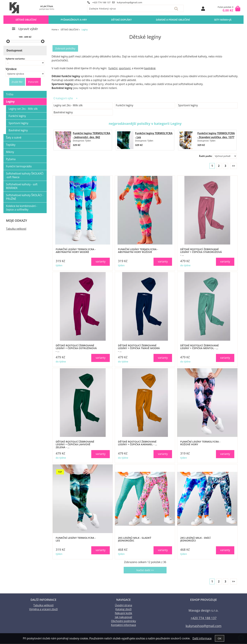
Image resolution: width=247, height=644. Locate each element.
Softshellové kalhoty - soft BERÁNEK (22, 186)
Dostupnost (14, 50)
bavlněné (150, 68)
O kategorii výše (63, 99)
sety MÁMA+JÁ (223, 20)
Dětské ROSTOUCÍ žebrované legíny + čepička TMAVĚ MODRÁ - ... (139, 348)
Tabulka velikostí (16, 229)
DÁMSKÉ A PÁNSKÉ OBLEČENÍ (173, 20)
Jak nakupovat (123, 618)
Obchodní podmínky (123, 621)
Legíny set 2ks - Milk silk (68, 106)
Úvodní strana (123, 606)
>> (234, 166)
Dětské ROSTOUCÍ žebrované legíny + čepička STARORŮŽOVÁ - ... (201, 252)
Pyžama (11, 159)
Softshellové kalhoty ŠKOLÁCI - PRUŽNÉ (25, 197)
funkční (113, 68)
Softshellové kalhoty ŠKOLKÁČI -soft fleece (25, 175)
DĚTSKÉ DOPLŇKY (121, 20)
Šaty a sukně (14, 138)
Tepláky (11, 145)
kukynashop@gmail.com (127, 2)
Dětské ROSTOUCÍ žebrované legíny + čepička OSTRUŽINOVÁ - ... (76, 348)
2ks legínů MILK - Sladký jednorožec (135, 539)
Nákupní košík (123, 614)
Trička (10, 94)
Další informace (202, 638)
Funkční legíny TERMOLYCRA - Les (76, 539)
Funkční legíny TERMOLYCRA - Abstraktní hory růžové (138, 251)
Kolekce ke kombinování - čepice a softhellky (22, 208)
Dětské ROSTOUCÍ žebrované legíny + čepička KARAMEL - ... (138, 443)
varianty (101, 262)
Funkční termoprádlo (19, 166)
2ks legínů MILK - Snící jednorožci (195, 539)
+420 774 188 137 (99, 2)
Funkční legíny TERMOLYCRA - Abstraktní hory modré (76, 251)
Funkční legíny (124, 106)
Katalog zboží (123, 610)
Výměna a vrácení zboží (43, 610)
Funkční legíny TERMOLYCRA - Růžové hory (200, 443)
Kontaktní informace (123, 625)
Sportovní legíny (188, 106)
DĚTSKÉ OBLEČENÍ (26, 20)
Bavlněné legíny (63, 113)
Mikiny (10, 152)
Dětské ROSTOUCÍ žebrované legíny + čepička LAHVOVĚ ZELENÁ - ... (75, 445)
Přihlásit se (203, 9)
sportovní (125, 68)
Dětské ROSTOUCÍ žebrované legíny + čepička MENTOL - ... (200, 347)
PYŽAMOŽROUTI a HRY (74, 20)
